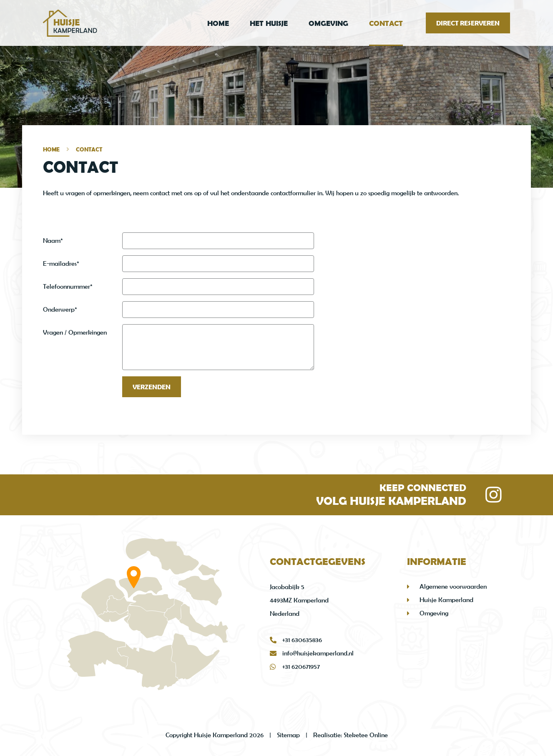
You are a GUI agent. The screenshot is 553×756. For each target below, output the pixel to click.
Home (218, 23)
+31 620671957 (295, 667)
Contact (386, 23)
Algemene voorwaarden (453, 586)
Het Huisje (269, 23)
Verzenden (152, 387)
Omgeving (328, 23)
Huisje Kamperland (446, 600)
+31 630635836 (296, 640)
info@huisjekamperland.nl (312, 653)
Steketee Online (366, 735)
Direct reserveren (468, 23)
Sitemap (288, 735)
